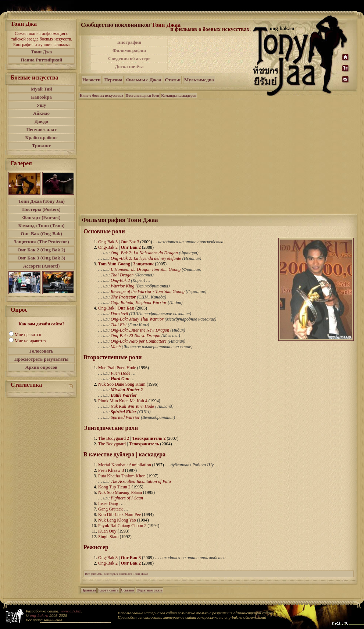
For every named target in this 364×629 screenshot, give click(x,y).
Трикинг (41, 146)
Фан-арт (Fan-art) (42, 217)
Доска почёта (129, 66)
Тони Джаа (166, 25)
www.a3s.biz (71, 611)
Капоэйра (41, 97)
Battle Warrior (124, 395)
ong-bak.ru (39, 615)
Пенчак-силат (41, 129)
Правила (89, 590)
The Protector (123, 297)
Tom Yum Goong (114, 264)
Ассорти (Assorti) (42, 266)
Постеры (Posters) (41, 209)
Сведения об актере (129, 58)
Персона (113, 80)
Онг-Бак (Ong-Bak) (41, 234)
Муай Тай (41, 89)
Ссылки (128, 590)
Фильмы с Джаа (144, 80)
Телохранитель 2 (149, 438)
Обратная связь (149, 590)
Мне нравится (28, 335)
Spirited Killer (124, 412)
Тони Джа (42, 52)
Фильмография (129, 50)
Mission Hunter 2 (127, 390)
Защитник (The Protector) (42, 242)
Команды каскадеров (179, 96)
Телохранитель (144, 444)
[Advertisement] (211, 54)
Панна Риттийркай (41, 60)
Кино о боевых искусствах (102, 96)
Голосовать (42, 351)
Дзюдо (41, 121)
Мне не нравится (31, 341)
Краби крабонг (42, 137)
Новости (91, 80)
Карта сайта (108, 590)
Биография (129, 42)
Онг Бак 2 (131, 247)
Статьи (173, 80)
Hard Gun (120, 379)
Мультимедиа (199, 80)
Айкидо (41, 113)
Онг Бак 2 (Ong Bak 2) (41, 250)
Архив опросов (42, 367)
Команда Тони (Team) (41, 225)
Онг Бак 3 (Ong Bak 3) (41, 258)
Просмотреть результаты (42, 359)
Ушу (42, 105)
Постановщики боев (142, 96)
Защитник (143, 264)
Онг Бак (126, 308)
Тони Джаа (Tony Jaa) (41, 201)
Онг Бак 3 (131, 558)
